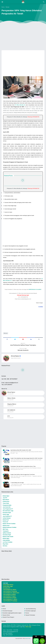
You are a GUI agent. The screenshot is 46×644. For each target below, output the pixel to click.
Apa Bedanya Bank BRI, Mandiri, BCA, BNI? (21, 453)
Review (6, 335)
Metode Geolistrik (23, 353)
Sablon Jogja (28, 631)
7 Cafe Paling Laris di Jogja (18, 485)
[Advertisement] (23, 37)
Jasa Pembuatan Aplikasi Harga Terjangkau (23, 347)
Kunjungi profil (10, 396)
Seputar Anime (6, 619)
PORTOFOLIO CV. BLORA (35, 291)
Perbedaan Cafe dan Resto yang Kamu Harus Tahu (24, 469)
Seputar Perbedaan (30, 619)
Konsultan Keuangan (8, 615)
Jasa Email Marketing (31, 612)
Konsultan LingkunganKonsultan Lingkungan (12, 617)
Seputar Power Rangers (9, 621)
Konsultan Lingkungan (31, 615)
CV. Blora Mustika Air (20, 105)
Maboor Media (28, 642)
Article (4, 612)
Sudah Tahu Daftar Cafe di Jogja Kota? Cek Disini (24, 477)
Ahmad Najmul (15, 358)
